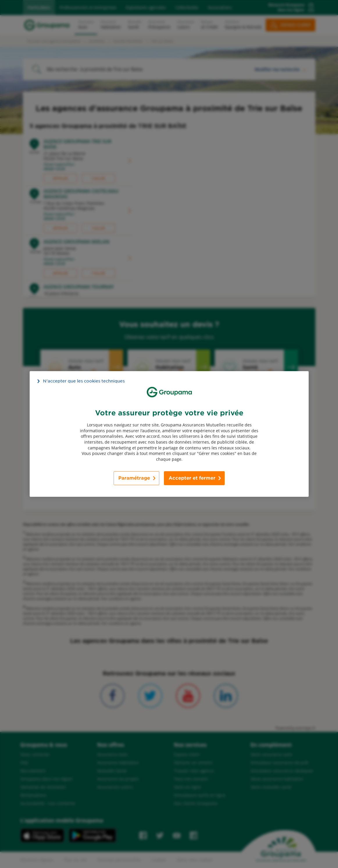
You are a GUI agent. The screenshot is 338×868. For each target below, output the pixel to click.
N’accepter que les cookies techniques (84, 381)
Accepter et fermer (192, 478)
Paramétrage (134, 478)
